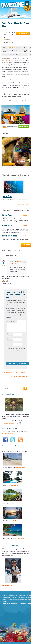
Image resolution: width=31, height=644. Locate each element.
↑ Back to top (5, 386)
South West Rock (9, 236)
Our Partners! (22, 606)
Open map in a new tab (8, 435)
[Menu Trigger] (27, 4)
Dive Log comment (12, 321)
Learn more (6, 606)
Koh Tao (7, 196)
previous (4, 151)
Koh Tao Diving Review (22, 204)
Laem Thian (7, 225)
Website (9, 346)
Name (10, 336)
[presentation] (17, 358)
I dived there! (23, 33)
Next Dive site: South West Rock (20, 379)
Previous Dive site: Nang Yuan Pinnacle (13, 375)
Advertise (14, 606)
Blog (29, 606)
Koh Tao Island (6, 60)
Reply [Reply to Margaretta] (24, 262)
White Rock (7, 215)
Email (10, 341)
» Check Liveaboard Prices (12, 425)
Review (25, 215)
